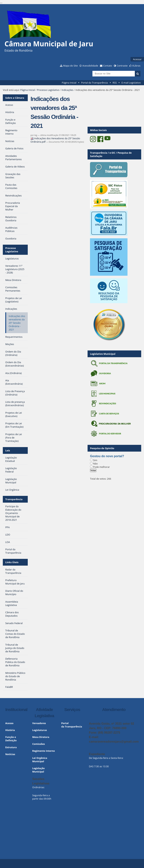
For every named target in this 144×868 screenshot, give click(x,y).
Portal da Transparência (94, 83)
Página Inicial (69, 83)
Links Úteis (12, 562)
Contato (108, 66)
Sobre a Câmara (15, 98)
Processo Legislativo (48, 90)
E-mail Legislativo (131, 83)
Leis (8, 450)
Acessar (137, 59)
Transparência (14, 499)
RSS (115, 83)
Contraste (122, 66)
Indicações (67, 90)
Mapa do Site (70, 66)
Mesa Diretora (41, 737)
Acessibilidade (90, 66)
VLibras (136, 66)
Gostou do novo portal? (107, 456)
